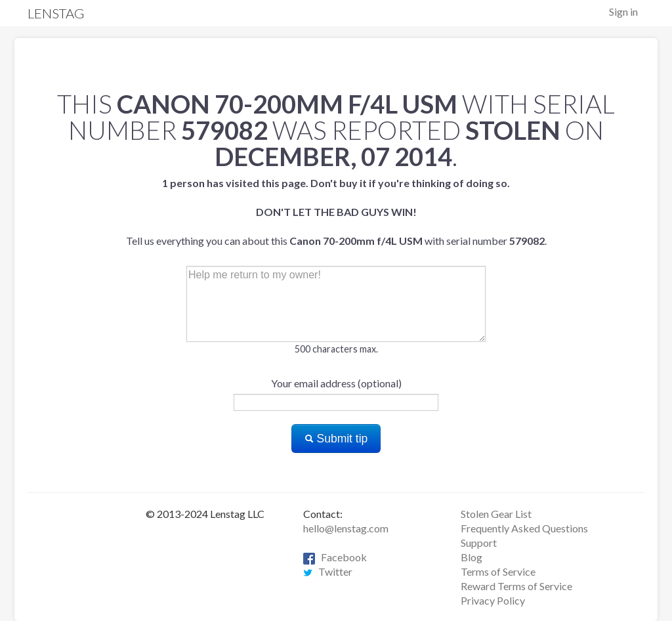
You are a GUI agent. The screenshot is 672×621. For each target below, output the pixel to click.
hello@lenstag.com (346, 528)
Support (479, 543)
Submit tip (336, 439)
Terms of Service (498, 571)
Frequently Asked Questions (524, 528)
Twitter (328, 571)
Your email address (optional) (336, 383)
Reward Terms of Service (516, 586)
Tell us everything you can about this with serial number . (336, 212)
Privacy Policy (493, 600)
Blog (472, 557)
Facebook (335, 557)
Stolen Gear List (496, 514)
